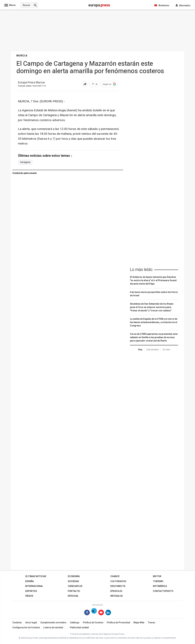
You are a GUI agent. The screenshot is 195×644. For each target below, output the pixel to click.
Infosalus (117, 596)
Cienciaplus (75, 586)
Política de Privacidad (118, 623)
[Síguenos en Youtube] (101, 613)
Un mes (166, 350)
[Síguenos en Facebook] (87, 613)
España (29, 581)
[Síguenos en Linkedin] (108, 613)
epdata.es (116, 591)
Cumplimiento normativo (53, 623)
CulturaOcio (118, 581)
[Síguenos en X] (94, 613)
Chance (115, 576)
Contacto (17, 623)
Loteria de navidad (53, 628)
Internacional (34, 586)
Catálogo (75, 623)
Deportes (31, 591)
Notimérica (160, 586)
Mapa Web (139, 623)
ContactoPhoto (163, 591)
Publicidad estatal (79, 628)
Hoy (140, 350)
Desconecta (118, 586)
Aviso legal (31, 623)
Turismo (158, 581)
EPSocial (73, 596)
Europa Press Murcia (31, 83)
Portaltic (74, 591)
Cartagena (25, 162)
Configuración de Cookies (26, 628)
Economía (74, 576)
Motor (157, 576)
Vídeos (29, 596)
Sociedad (73, 581)
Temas (151, 623)
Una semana (152, 350)
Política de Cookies (93, 623)
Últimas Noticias (36, 576)
